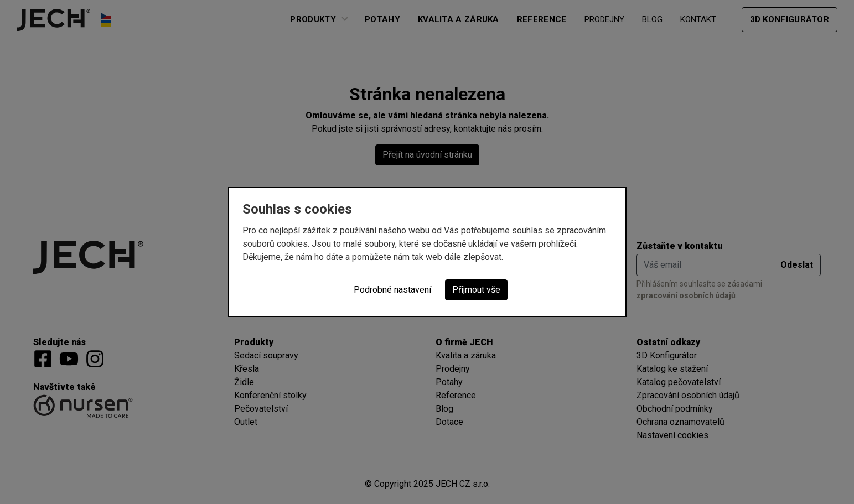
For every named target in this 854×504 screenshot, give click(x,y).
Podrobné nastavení (392, 290)
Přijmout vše (476, 290)
